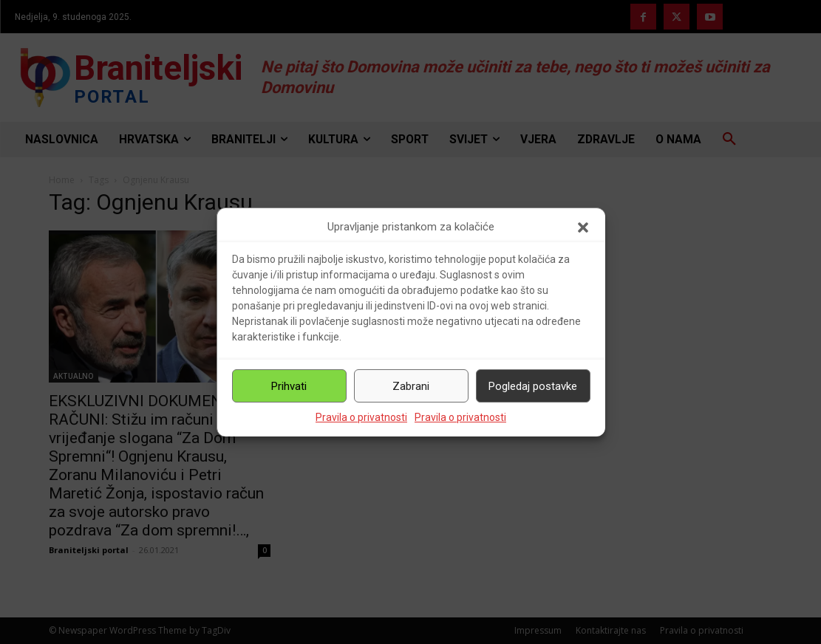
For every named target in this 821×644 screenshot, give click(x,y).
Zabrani (411, 386)
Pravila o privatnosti (361, 417)
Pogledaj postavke (533, 386)
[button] (583, 227)
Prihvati (289, 386)
